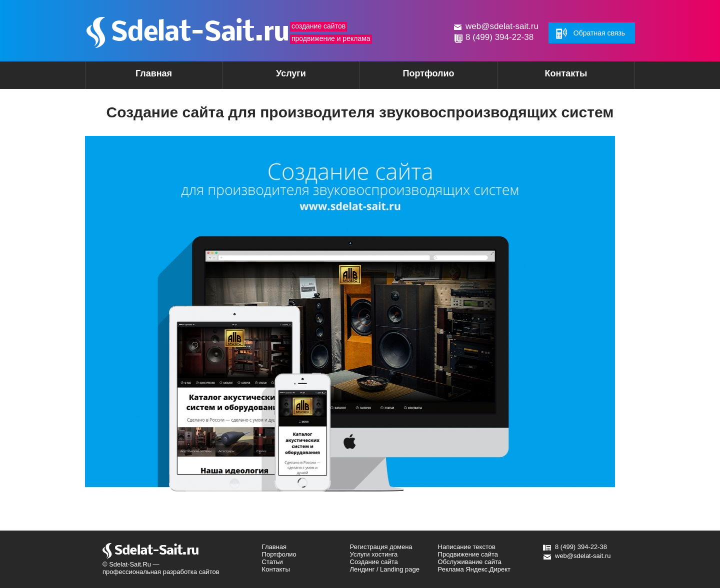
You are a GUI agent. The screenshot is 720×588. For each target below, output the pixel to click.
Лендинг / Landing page (385, 569)
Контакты (566, 73)
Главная (154, 73)
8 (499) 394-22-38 (499, 37)
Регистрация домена (381, 547)
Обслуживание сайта (470, 562)
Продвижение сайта (468, 554)
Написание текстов (467, 547)
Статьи (272, 562)
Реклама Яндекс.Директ (474, 569)
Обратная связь (599, 33)
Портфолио (428, 73)
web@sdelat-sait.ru (502, 26)
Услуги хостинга (374, 554)
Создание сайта (374, 562)
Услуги (273, 77)
